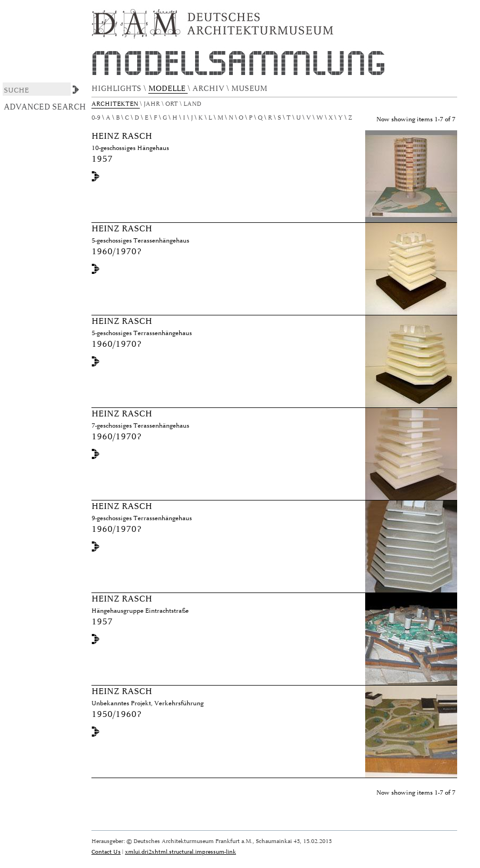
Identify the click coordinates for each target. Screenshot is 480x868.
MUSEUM (250, 89)
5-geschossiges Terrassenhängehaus (142, 333)
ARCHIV (209, 89)
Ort (172, 104)
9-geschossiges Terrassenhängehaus (142, 518)
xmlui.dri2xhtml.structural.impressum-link (180, 852)
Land (193, 104)
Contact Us (106, 852)
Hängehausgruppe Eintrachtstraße (140, 611)
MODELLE (168, 89)
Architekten (116, 104)
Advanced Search (45, 107)
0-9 (96, 118)
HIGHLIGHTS (117, 89)
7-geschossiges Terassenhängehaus (140, 426)
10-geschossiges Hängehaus (130, 148)
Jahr (153, 104)
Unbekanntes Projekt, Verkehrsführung (148, 703)
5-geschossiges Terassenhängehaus (140, 241)
